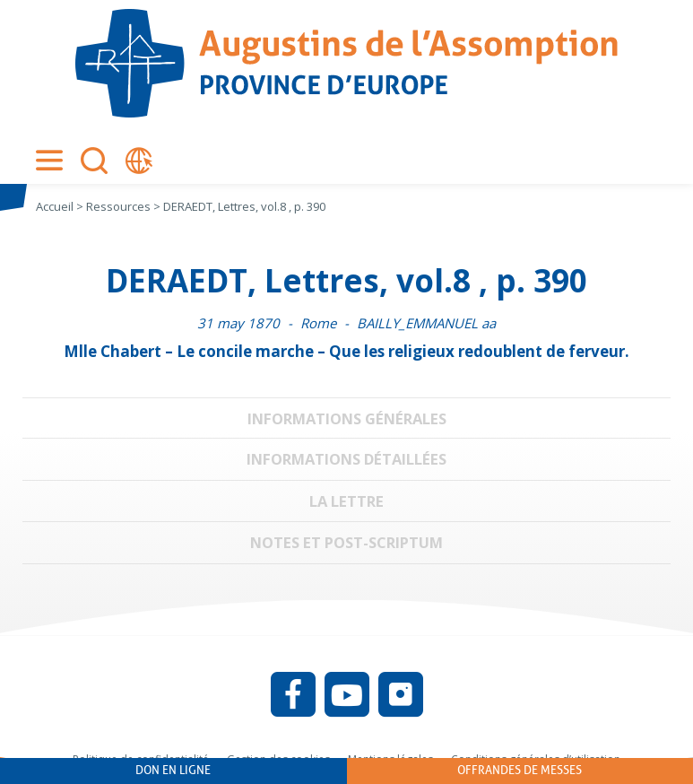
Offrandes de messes (520, 770)
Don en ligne (173, 770)
